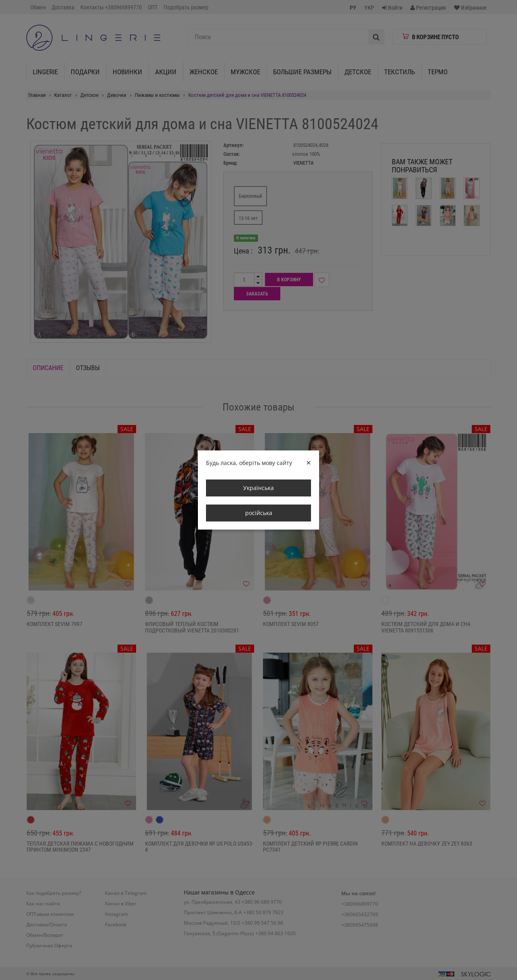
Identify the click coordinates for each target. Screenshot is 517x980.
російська (259, 513)
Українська (258, 488)
